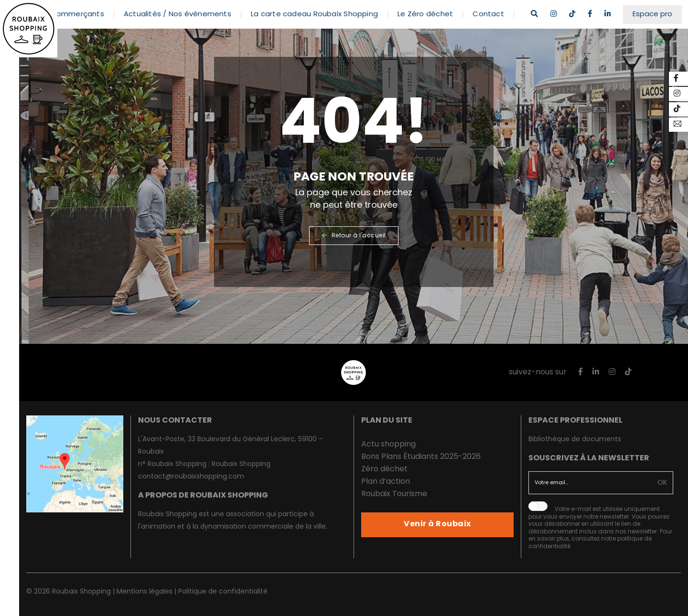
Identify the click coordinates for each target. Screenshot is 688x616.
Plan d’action (386, 482)
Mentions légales (145, 592)
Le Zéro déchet (438, 9)
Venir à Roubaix (437, 524)
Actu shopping (388, 445)
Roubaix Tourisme (394, 494)
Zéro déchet (384, 469)
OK (663, 483)
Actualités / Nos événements (190, 9)
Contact (501, 9)
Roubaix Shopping (241, 464)
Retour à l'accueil (354, 236)
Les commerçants (84, 9)
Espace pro (659, 9)
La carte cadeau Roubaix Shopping (327, 9)
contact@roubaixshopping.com (191, 477)
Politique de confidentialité (223, 592)
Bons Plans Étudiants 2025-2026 (421, 457)
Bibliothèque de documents (575, 440)
